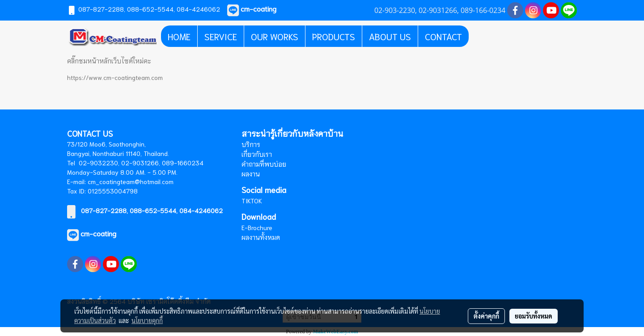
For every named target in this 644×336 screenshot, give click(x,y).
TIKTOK (252, 201)
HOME (179, 36)
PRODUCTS (334, 36)
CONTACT (443, 36)
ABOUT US (390, 36)
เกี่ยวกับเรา (257, 154)
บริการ (251, 144)
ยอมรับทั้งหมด (534, 316)
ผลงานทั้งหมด (261, 237)
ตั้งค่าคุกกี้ (486, 316)
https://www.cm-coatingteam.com (115, 77)
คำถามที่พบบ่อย (264, 164)
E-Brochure (257, 227)
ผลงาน (251, 174)
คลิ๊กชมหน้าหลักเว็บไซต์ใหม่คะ (109, 61)
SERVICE (221, 36)
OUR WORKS (275, 36)
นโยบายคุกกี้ (147, 320)
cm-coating (98, 233)
